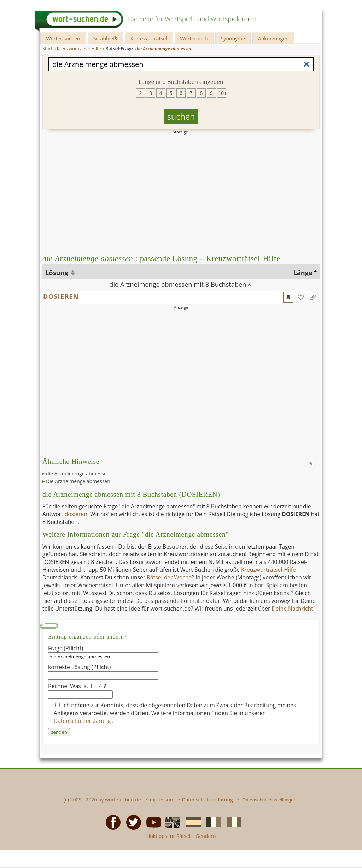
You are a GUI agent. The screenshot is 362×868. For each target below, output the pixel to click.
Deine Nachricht (292, 609)
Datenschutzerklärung (83, 721)
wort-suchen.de (123, 800)
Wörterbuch (194, 38)
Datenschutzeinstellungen (270, 800)
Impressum (162, 800)
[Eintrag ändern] (313, 297)
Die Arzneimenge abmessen (78, 481)
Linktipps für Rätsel (168, 836)
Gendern (206, 836)
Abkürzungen (273, 38)
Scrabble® (105, 38)
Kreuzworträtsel (149, 38)
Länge (303, 273)
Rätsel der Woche (169, 577)
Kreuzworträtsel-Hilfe (268, 570)
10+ (222, 93)
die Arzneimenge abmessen (78, 473)
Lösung (57, 273)
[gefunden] (300, 297)
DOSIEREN (61, 296)
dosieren (76, 514)
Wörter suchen (63, 38)
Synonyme (233, 38)
